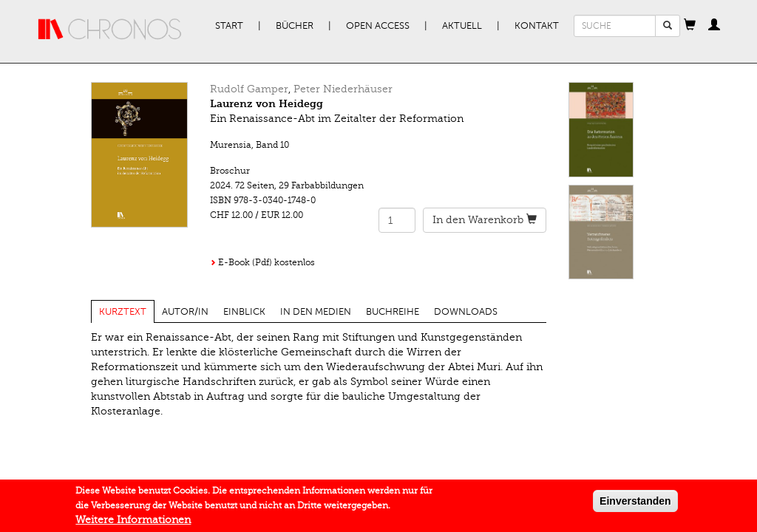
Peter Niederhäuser (343, 89)
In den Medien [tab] (316, 312)
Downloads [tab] (466, 312)
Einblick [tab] (244, 312)
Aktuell (462, 26)
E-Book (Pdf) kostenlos (267, 262)
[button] (690, 26)
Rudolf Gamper (249, 89)
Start (229, 26)
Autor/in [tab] (185, 312)
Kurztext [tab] (123, 312)
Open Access (378, 26)
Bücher (295, 26)
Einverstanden (635, 505)
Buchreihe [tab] (393, 312)
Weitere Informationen (133, 524)
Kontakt (537, 26)
